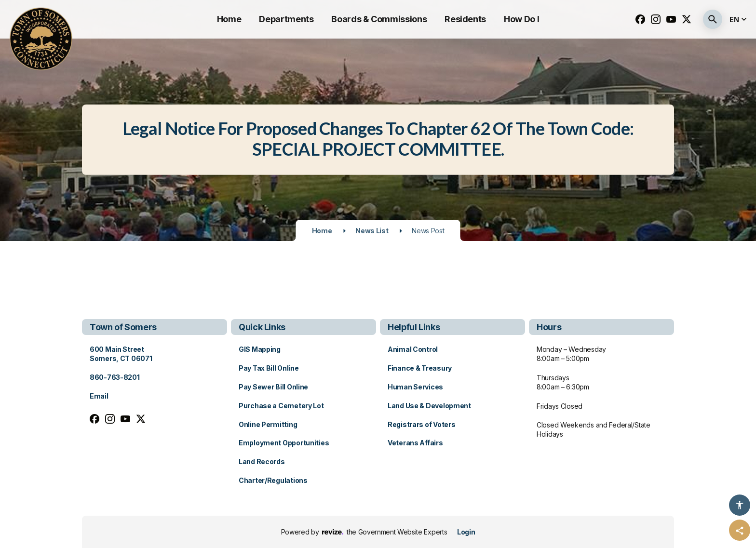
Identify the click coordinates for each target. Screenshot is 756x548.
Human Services (415, 387)
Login (466, 532)
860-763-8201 (115, 377)
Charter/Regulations (273, 480)
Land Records (262, 461)
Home (229, 19)
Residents (465, 19)
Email (99, 396)
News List (372, 231)
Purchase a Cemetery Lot (281, 406)
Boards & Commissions (379, 19)
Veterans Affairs (415, 443)
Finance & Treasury (420, 368)
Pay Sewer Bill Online (273, 387)
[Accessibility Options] (740, 505)
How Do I (521, 19)
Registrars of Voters (421, 424)
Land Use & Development (429, 406)
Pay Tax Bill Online (269, 368)
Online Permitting (268, 424)
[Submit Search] (713, 19)
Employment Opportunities (284, 443)
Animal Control (413, 349)
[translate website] (739, 20)
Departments (286, 19)
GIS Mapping (260, 349)
